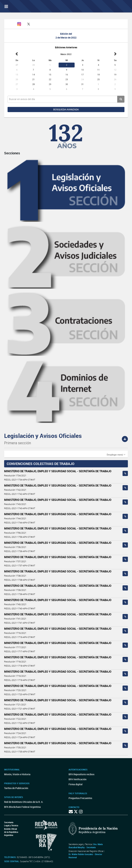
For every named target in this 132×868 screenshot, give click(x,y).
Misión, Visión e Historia (17, 774)
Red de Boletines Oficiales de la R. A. (24, 802)
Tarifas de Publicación (16, 788)
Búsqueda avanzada (66, 109)
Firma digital (76, 784)
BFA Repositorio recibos (81, 774)
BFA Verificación (78, 779)
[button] (116, 454)
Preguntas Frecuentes (80, 798)
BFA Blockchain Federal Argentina (22, 807)
